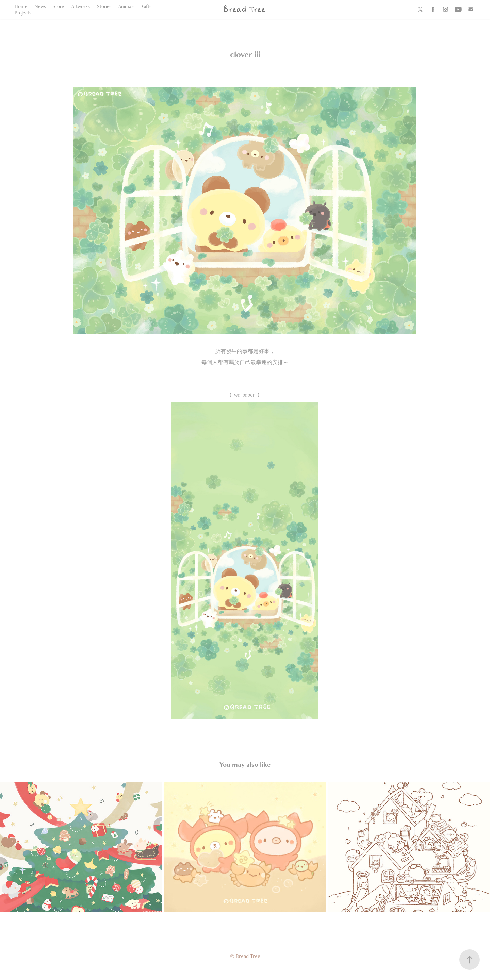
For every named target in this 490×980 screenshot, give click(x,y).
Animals (126, 6)
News (40, 6)
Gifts (147, 6)
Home (21, 6)
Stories (104, 6)
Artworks (81, 6)
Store (58, 6)
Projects (23, 12)
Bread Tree (244, 9)
